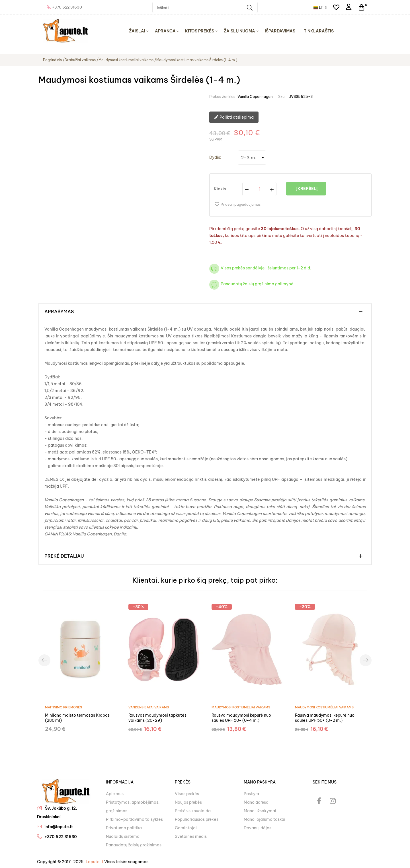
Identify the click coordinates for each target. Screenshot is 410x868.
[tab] (205, 312)
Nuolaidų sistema (123, 836)
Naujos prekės (188, 802)
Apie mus (115, 794)
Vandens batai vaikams (149, 707)
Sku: (282, 96)
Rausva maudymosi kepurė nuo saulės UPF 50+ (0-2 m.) (325, 718)
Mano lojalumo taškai (265, 819)
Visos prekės (187, 794)
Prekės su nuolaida (193, 811)
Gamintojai (186, 828)
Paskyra (251, 794)
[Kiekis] (260, 189)
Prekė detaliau (64, 556)
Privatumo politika (124, 828)
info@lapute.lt (59, 827)
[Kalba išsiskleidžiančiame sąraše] (320, 7)
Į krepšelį (306, 189)
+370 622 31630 (61, 837)
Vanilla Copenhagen (255, 96)
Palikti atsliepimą (234, 117)
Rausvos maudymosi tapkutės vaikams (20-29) (157, 718)
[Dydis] (252, 158)
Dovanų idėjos (258, 828)
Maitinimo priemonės (63, 707)
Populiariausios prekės (197, 819)
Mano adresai (257, 802)
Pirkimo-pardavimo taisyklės (134, 819)
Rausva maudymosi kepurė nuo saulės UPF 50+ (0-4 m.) (241, 718)
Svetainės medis (191, 836)
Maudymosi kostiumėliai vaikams (241, 707)
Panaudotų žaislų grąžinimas (134, 845)
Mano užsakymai (260, 811)
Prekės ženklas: (223, 96)
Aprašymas (59, 312)
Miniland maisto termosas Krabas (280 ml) (77, 718)
